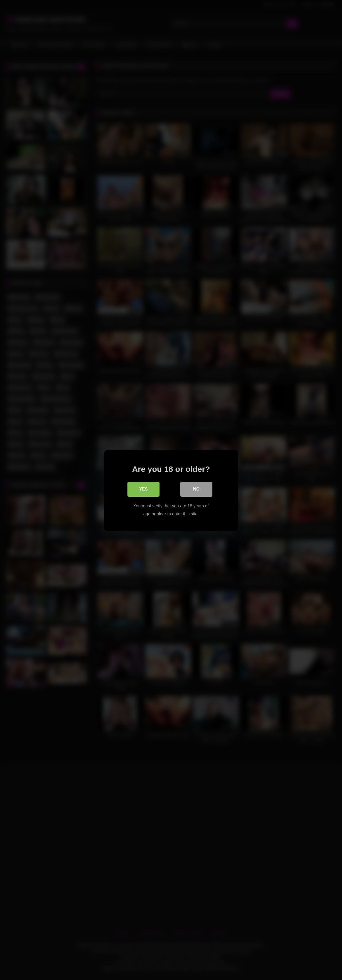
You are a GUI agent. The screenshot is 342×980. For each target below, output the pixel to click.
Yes (143, 489)
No (196, 489)
